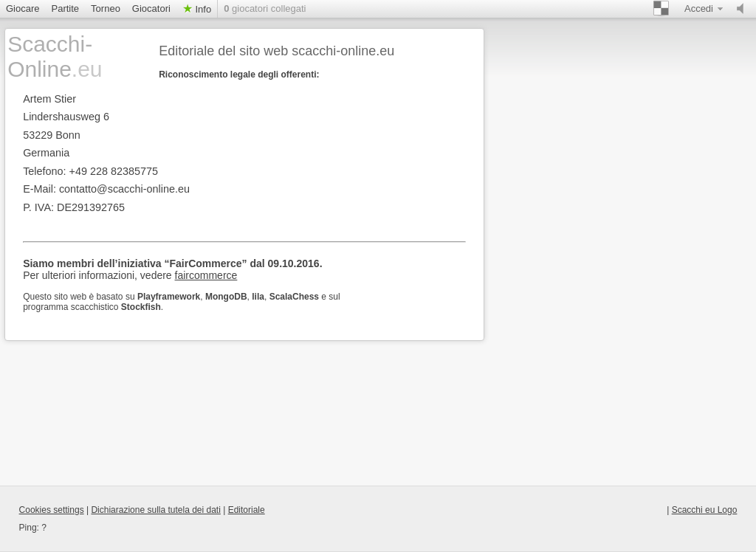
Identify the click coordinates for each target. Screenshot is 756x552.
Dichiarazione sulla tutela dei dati (155, 510)
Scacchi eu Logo (705, 510)
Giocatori (151, 8)
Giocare (23, 8)
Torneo (106, 8)
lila (258, 297)
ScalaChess (294, 297)
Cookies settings (52, 510)
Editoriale (247, 510)
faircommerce (206, 275)
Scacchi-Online (55, 56)
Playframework (169, 297)
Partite (66, 8)
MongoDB (226, 297)
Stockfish (141, 307)
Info (202, 9)
